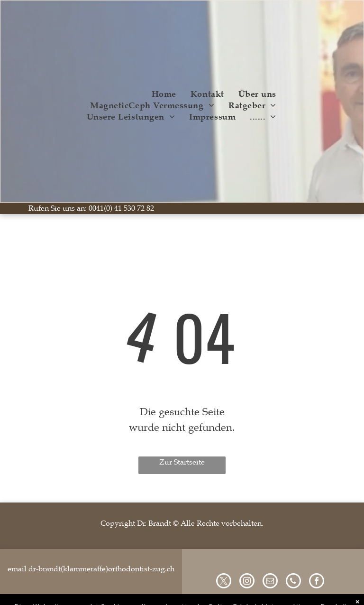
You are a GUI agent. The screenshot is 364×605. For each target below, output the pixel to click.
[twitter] (224, 582)
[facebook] (317, 582)
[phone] (293, 582)
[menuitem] (164, 94)
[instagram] (247, 582)
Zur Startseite (182, 462)
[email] (270, 582)
